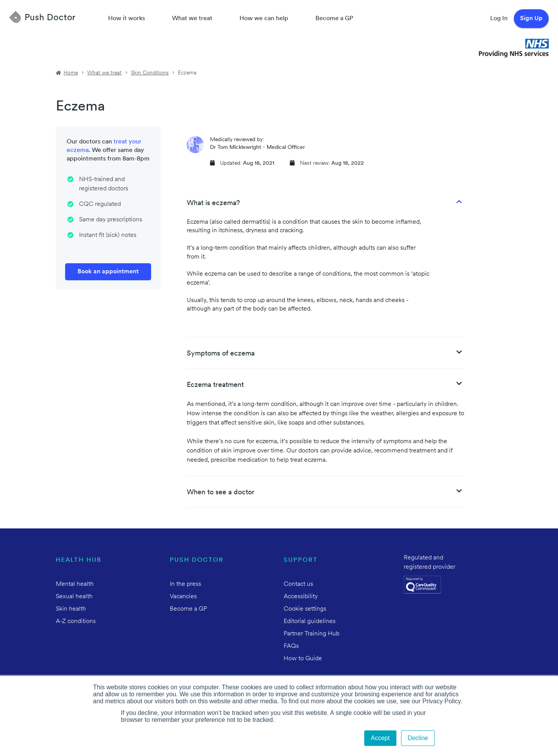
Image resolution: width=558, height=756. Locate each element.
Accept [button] (380, 738)
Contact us (298, 584)
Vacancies (183, 597)
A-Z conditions (76, 621)
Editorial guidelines (310, 621)
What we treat (192, 19)
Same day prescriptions (111, 220)
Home (71, 73)
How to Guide (303, 659)
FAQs (291, 646)
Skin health (71, 609)
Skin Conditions (150, 73)
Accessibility (301, 597)
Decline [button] (418, 738)
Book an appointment (108, 272)
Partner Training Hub (312, 634)
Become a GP (334, 19)
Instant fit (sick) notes (108, 235)
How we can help (264, 19)
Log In (499, 19)
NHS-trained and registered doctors (104, 184)
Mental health (75, 584)
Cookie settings (305, 609)
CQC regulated (100, 204)
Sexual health (74, 597)
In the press (185, 584)
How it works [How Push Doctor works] (127, 19)
